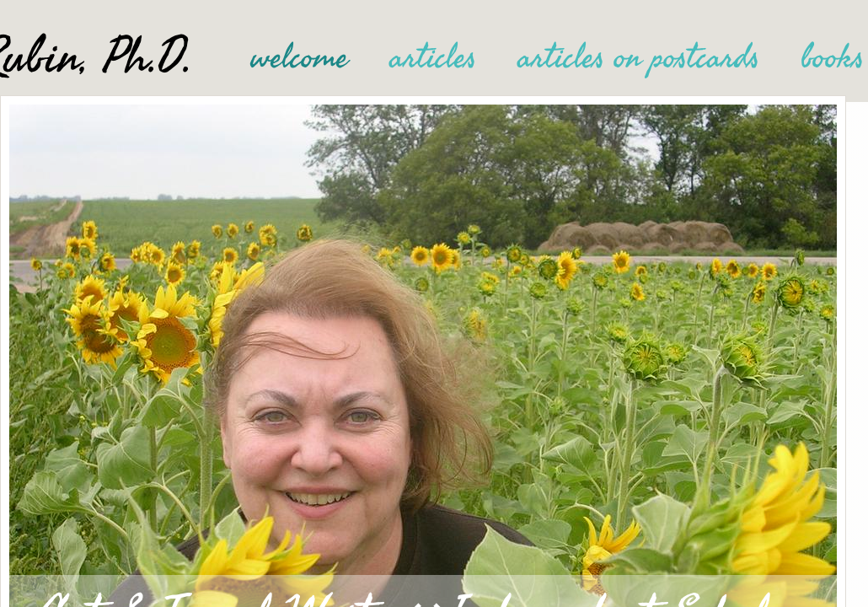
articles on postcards (639, 57)
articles (433, 57)
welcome (300, 57)
